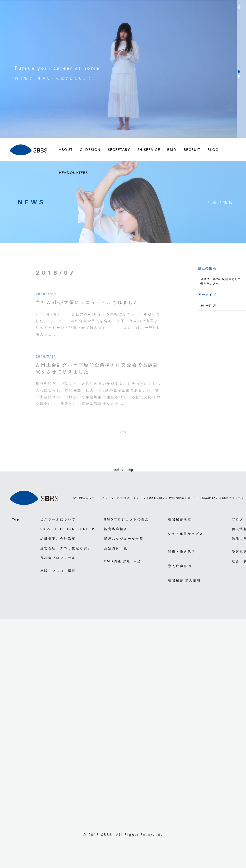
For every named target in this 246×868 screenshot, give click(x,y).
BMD (172, 150)
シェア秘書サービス (186, 534)
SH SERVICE (149, 150)
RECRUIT (192, 150)
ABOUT (66, 150)
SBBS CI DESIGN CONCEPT (69, 529)
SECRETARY (119, 150)
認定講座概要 (116, 529)
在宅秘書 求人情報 (184, 580)
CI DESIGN (90, 150)
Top (16, 519)
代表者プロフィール (58, 558)
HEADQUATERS (73, 173)
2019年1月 (208, 306)
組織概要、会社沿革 (58, 539)
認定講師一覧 (116, 548)
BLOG (213, 150)
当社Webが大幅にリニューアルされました (87, 305)
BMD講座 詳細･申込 (123, 561)
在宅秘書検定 (180, 519)
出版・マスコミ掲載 (58, 571)
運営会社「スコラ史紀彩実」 (66, 548)
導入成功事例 (180, 566)
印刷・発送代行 (182, 552)
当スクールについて (58, 519)
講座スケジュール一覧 (124, 539)
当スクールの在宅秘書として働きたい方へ (221, 281)
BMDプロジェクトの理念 (127, 519)
